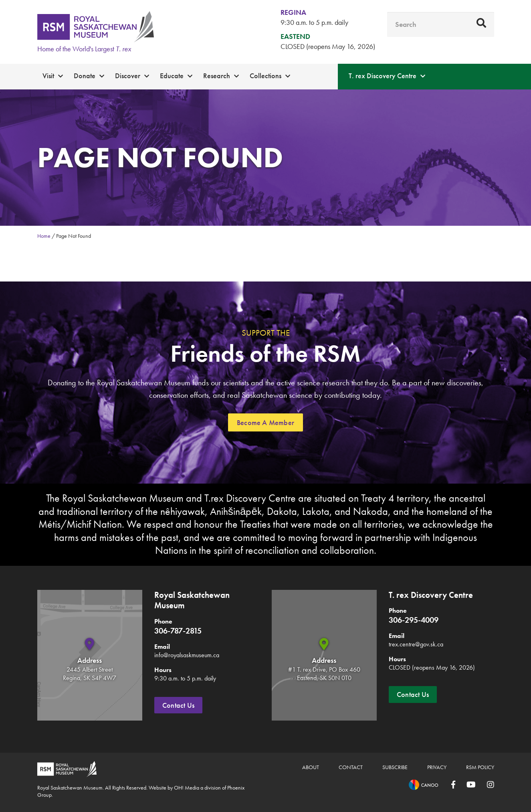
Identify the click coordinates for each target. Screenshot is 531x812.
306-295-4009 (414, 620)
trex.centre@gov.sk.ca (416, 644)
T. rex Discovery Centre (383, 76)
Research (217, 76)
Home (44, 236)
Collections (265, 76)
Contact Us (178, 705)
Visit (48, 76)
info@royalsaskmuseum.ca (187, 655)
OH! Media (187, 788)
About (311, 767)
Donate (85, 76)
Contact (351, 767)
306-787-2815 (178, 631)
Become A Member (265, 422)
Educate (172, 76)
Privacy (437, 767)
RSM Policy (480, 767)
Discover (128, 76)
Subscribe (395, 767)
